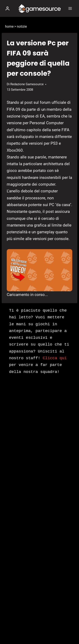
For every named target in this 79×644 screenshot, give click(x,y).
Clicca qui (55, 358)
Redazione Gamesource (27, 84)
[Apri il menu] (70, 8)
